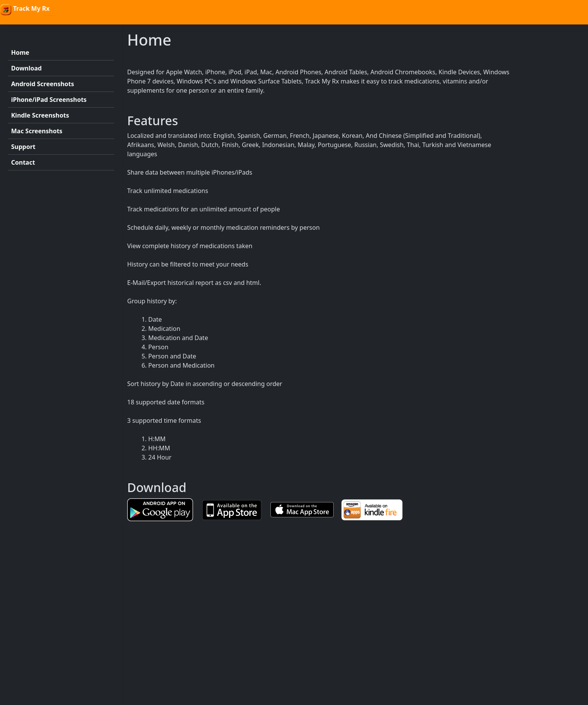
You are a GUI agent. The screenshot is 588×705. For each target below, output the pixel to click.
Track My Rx (25, 10)
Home (20, 52)
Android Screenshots (43, 84)
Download (26, 68)
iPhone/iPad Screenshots (49, 100)
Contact (23, 162)
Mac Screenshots (37, 131)
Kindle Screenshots (40, 115)
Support (23, 147)
